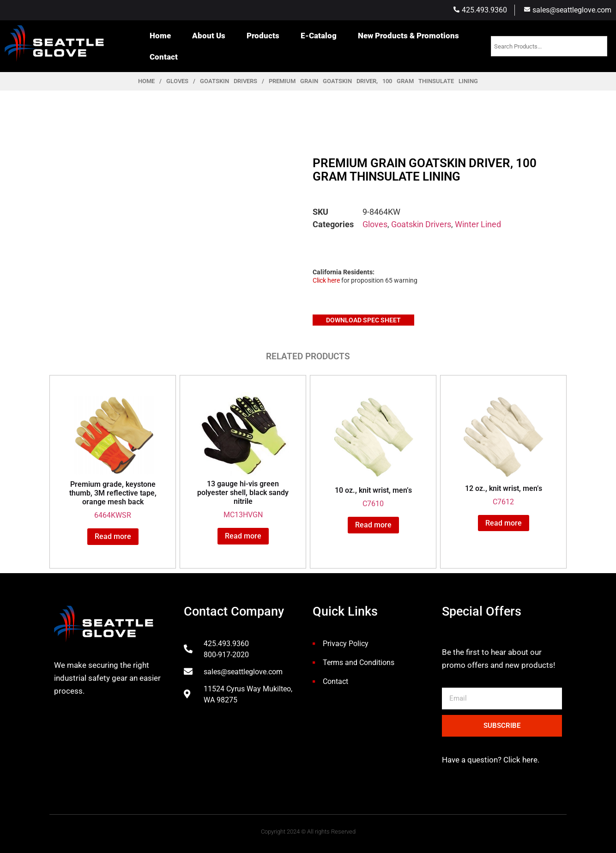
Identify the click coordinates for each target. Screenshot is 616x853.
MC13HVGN (243, 456)
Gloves (177, 81)
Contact (164, 57)
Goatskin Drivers (229, 81)
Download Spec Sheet (363, 320)
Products (263, 36)
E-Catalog (319, 36)
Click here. (520, 760)
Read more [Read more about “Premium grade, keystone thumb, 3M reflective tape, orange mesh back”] (113, 536)
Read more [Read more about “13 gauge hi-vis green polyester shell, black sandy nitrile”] (243, 536)
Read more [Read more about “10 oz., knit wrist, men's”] (373, 525)
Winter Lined (478, 224)
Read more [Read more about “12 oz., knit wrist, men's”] (504, 523)
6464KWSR (113, 456)
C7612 (503, 449)
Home (160, 36)
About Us (209, 36)
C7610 (373, 450)
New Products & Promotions (408, 36)
